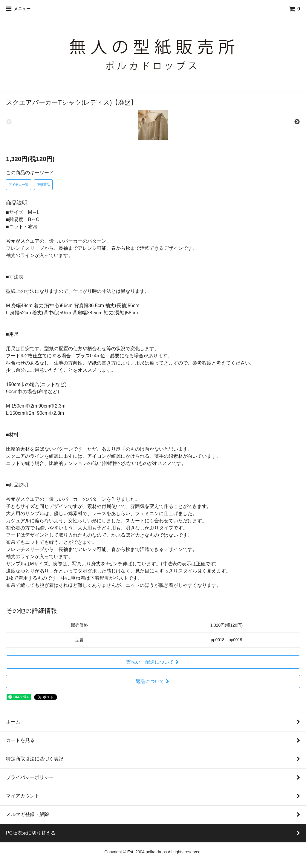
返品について (153, 681)
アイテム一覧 (19, 185)
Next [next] (297, 122)
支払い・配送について (153, 662)
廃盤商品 (43, 185)
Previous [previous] (9, 122)
